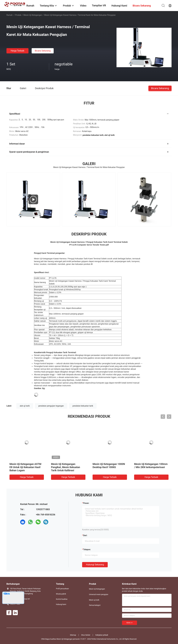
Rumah (9, 15)
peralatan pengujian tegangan (51, 406)
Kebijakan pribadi (102, 635)
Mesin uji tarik (94, 600)
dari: (85, 535)
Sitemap (73, 635)
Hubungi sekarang (95, 565)
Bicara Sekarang (43, 51)
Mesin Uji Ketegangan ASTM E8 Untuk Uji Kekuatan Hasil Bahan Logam (25, 467)
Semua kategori (95, 605)
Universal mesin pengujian (99, 594)
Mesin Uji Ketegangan (33, 15)
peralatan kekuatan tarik (83, 406)
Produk (18, 15)
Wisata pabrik (61, 594)
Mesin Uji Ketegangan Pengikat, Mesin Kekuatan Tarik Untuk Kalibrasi (66, 467)
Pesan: (86, 503)
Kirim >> (130, 623)
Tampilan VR (99, 5)
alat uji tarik (25, 406)
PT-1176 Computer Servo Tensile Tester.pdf (89, 245)
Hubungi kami (61, 604)
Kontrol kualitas (62, 599)
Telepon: (87, 549)
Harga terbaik (17, 51)
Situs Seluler (86, 635)
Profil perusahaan (62, 589)
